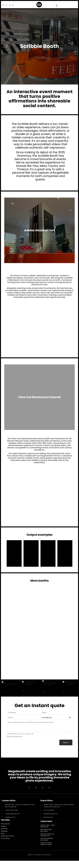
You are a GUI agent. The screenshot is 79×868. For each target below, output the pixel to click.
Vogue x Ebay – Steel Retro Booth (47, 833)
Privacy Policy (5, 846)
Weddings (4, 838)
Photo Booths (5, 831)
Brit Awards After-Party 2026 (46, 838)
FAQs (3, 841)
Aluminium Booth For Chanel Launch (47, 842)
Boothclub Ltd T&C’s (8, 843)
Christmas (4, 836)
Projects (4, 833)
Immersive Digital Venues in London (46, 851)
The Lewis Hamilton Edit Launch (47, 846)
